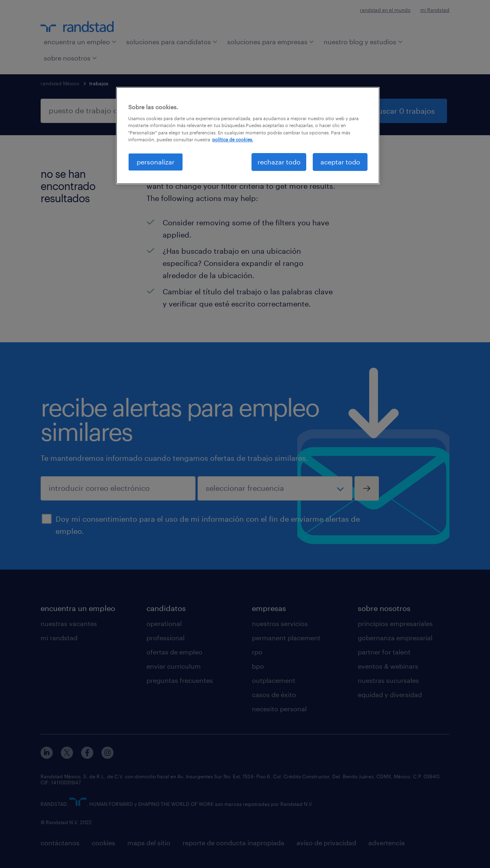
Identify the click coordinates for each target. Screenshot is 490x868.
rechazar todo (279, 162)
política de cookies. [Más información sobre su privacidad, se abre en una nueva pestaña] (233, 139)
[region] (248, 136)
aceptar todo (340, 162)
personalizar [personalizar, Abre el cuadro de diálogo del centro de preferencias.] (156, 162)
